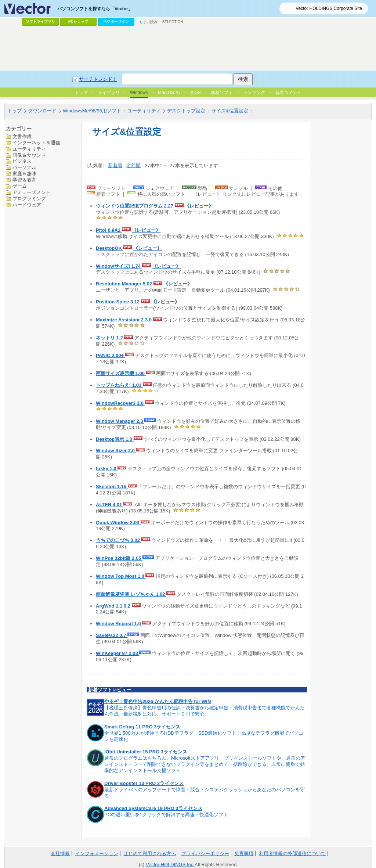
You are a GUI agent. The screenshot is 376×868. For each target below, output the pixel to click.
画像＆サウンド (29, 155)
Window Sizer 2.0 (116, 451)
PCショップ (78, 21)
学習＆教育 (24, 180)
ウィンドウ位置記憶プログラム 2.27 (135, 206)
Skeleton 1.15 (112, 487)
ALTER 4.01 (110, 505)
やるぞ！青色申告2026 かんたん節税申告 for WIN (158, 701)
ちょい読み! (149, 22)
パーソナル (24, 167)
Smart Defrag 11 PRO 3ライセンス (142, 727)
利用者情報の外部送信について (292, 853)
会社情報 (60, 853)
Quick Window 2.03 (118, 523)
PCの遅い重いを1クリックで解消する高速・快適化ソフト (166, 815)
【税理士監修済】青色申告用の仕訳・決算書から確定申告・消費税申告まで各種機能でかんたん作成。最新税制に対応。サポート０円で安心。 (205, 711)
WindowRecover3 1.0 (120, 403)
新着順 (115, 165)
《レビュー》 (199, 206)
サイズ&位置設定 (230, 111)
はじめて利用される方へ (150, 853)
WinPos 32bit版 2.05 (119, 558)
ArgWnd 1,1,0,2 (114, 606)
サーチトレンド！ (98, 79)
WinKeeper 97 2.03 (117, 653)
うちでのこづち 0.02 (119, 540)
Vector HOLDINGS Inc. (170, 865)
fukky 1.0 (107, 469)
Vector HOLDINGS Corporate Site (329, 8)
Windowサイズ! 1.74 (119, 266)
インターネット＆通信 (36, 143)
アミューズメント (32, 192)
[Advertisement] (188, 48)
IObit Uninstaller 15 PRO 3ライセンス (146, 752)
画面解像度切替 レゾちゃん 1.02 (131, 594)
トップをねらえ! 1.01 (119, 385)
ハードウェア (27, 205)
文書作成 (22, 136)
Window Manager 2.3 (120, 421)
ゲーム (20, 186)
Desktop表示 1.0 (115, 439)
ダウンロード (42, 111)
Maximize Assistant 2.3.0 (124, 320)
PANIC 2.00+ (111, 355)
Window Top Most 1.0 (121, 576)
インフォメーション (97, 853)
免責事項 (244, 853)
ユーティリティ (144, 111)
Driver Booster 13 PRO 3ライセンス (144, 783)
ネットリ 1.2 (110, 338)
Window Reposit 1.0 (119, 624)
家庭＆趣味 (24, 174)
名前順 (133, 165)
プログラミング (29, 199)
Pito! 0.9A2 (109, 230)
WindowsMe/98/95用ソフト (92, 111)
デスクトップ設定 (186, 111)
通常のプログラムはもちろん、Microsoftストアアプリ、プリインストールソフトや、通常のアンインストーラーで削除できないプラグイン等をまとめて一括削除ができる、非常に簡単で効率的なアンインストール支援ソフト (205, 764)
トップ (15, 111)
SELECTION (173, 22)
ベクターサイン (116, 21)
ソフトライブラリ (40, 21)
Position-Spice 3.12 (118, 302)
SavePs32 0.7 (112, 635)
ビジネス (22, 161)
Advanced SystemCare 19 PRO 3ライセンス (153, 808)
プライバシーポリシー (205, 853)
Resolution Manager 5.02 (125, 284)
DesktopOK (109, 248)
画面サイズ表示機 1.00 (121, 373)
